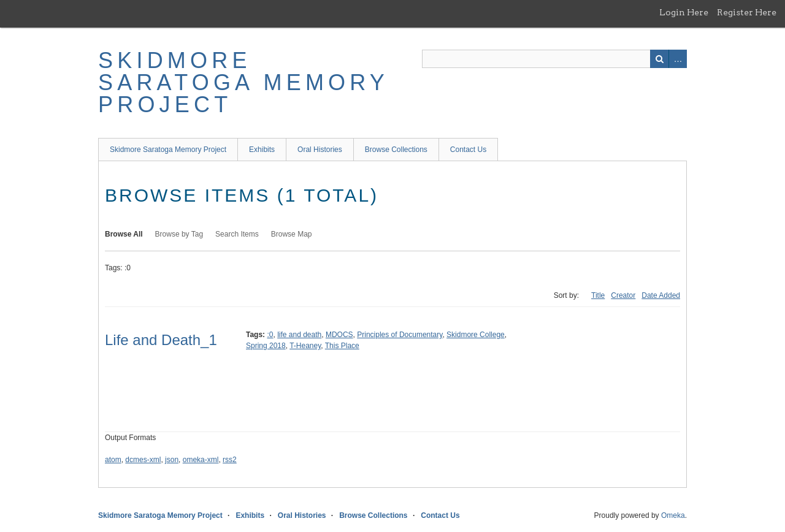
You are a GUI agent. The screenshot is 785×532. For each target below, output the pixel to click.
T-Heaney (305, 346)
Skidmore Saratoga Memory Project (243, 82)
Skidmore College (476, 335)
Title (598, 295)
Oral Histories (320, 150)
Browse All (124, 234)
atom (113, 460)
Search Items (237, 234)
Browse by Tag (179, 234)
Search (659, 59)
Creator (623, 295)
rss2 (230, 460)
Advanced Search (678, 59)
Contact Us (468, 150)
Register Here (747, 12)
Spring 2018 (266, 346)
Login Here (684, 12)
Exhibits (262, 150)
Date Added (661, 295)
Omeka (673, 515)
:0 (270, 335)
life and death (299, 335)
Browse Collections (396, 150)
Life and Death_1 (161, 340)
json (172, 460)
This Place (342, 346)
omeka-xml (201, 460)
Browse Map (292, 234)
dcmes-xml (143, 460)
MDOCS (339, 335)
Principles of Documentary (400, 335)
